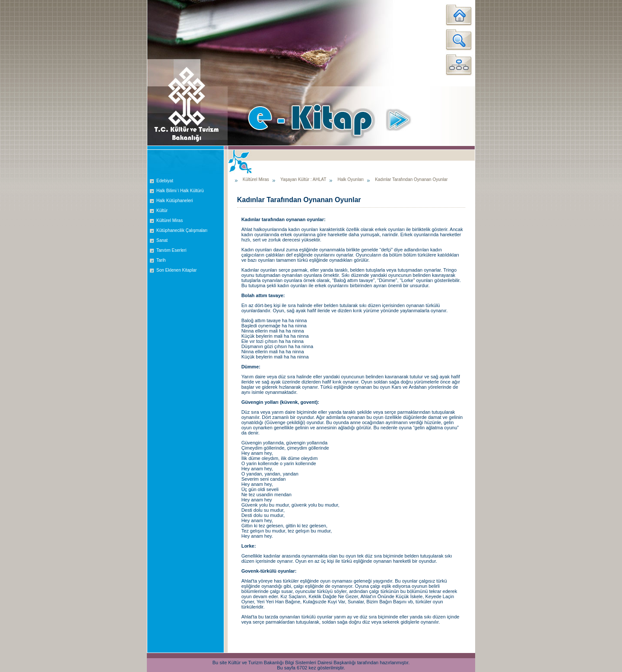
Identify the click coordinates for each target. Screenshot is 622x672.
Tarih (161, 260)
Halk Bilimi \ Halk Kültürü (180, 191)
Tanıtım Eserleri (171, 250)
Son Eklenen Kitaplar (176, 270)
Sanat (162, 240)
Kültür (162, 211)
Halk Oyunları (351, 179)
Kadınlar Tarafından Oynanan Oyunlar (411, 179)
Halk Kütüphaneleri (175, 201)
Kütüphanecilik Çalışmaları (182, 230)
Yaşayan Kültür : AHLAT (303, 179)
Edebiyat (165, 181)
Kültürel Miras (170, 220)
